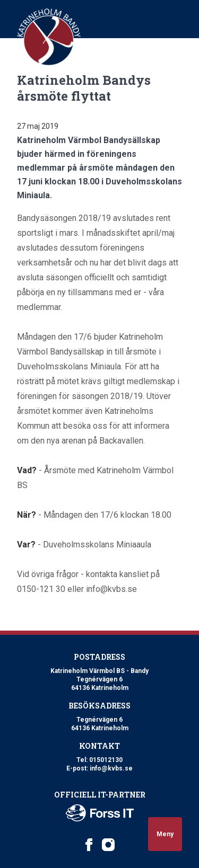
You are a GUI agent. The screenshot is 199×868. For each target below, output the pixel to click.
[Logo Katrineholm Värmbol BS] (49, 37)
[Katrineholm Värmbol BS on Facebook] (89, 845)
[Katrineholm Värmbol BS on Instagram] (108, 845)
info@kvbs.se (111, 768)
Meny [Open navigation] (165, 834)
